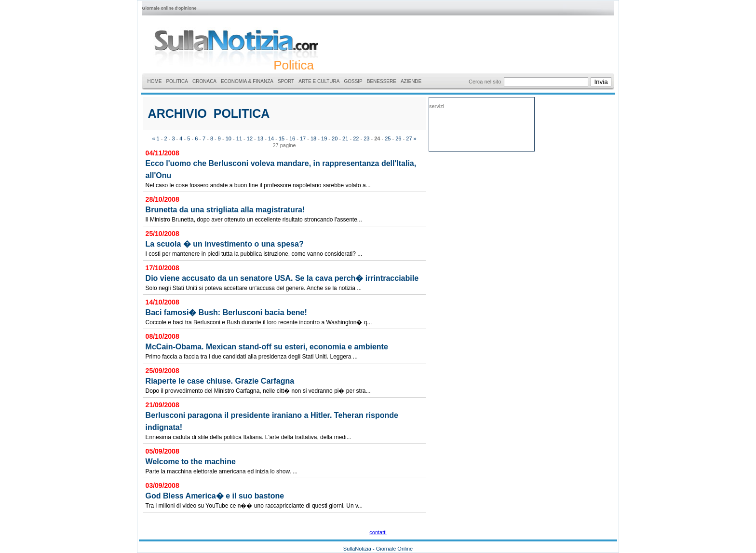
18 (313, 138)
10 (229, 138)
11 (239, 138)
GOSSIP (353, 81)
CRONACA (204, 81)
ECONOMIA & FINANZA (247, 81)
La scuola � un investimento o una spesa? (225, 244)
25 (388, 138)
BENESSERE (382, 81)
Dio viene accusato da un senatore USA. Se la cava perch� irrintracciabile (282, 278)
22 (356, 138)
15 (282, 138)
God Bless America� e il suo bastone (215, 496)
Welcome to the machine (191, 462)
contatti (378, 532)
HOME (154, 81)
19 (324, 138)
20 (335, 138)
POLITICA (177, 81)
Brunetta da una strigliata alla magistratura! (225, 210)
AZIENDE (411, 81)
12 (250, 138)
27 (409, 138)
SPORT (286, 81)
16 (292, 138)
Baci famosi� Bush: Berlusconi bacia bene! (226, 312)
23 (366, 138)
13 (260, 138)
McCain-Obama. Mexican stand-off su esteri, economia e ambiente (267, 347)
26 (398, 138)
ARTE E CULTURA (319, 81)
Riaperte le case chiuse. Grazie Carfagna (220, 381)
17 (303, 138)
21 (345, 138)
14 (271, 138)
